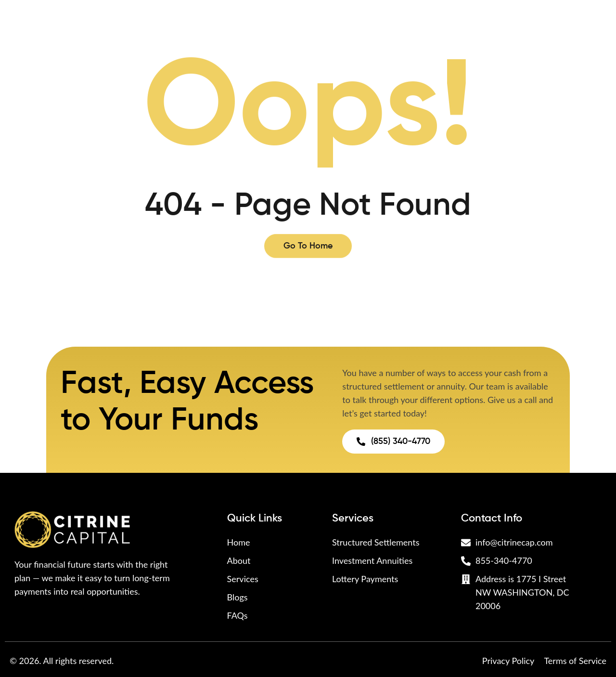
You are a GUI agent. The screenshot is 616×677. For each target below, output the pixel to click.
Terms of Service (575, 661)
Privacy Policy (508, 661)
